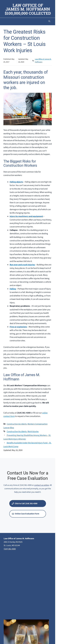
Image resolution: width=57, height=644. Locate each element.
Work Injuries (33, 432)
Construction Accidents (17, 424)
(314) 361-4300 (10, 549)
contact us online (41, 485)
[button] (49, 22)
